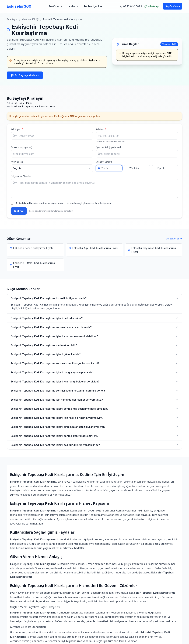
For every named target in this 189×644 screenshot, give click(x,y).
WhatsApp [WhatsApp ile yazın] (152, 6)
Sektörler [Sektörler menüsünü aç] (56, 6)
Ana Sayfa (12, 19)
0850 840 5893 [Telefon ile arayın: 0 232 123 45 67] (131, 6)
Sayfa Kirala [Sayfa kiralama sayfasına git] (173, 6)
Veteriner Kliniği (30, 19)
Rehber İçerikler (93, 6)
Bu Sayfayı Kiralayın (25, 75)
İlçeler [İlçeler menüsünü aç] (73, 6)
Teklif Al (19, 211)
